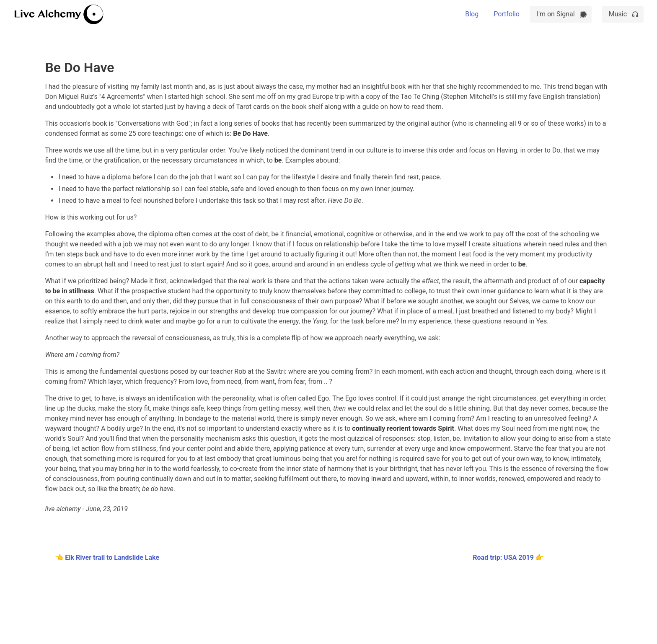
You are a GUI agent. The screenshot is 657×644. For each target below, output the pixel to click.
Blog (472, 14)
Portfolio (507, 14)
